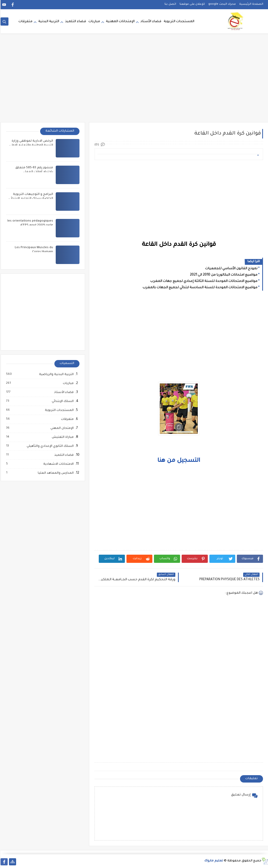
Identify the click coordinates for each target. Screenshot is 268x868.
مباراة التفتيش (62, 437)
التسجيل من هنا (178, 461)
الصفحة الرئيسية (251, 4)
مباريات (94, 22)
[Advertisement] (134, 81)
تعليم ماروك (213, 861)
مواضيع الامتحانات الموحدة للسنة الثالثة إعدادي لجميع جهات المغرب (203, 281)
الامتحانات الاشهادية (58, 464)
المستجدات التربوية (178, 22)
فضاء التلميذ (75, 22)
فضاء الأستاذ (63, 392)
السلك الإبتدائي (62, 401)
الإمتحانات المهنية (120, 22)
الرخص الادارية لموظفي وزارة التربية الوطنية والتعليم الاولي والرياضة (31, 145)
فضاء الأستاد (150, 22)
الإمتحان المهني (61, 428)
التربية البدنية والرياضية (56, 375)
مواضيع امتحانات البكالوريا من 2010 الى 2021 (223, 275)
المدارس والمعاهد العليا (55, 473)
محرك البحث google (222, 4)
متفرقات (25, 22)
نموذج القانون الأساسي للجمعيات (231, 269)
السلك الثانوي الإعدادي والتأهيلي (49, 446)
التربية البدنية (48, 22)
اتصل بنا (170, 4)
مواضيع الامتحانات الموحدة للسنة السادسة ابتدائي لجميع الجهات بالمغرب (199, 288)
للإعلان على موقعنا (192, 4)
